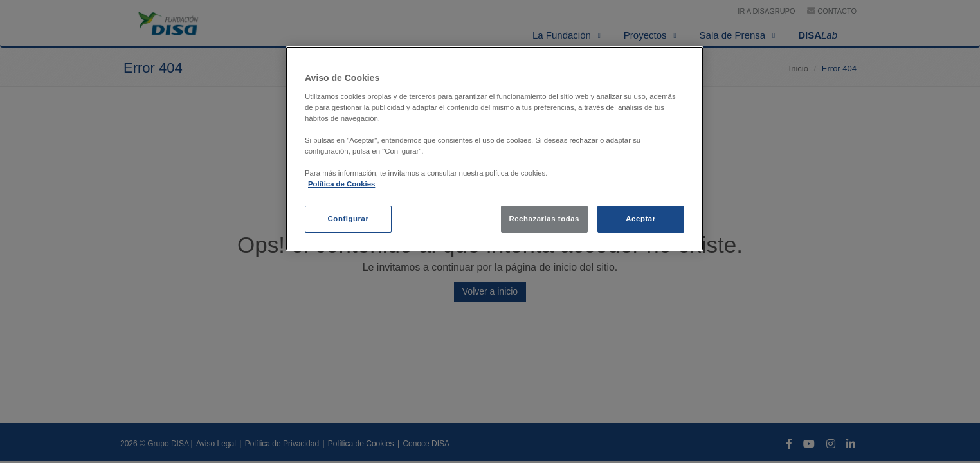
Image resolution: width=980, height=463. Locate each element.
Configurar (349, 219)
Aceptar (640, 219)
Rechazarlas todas (544, 219)
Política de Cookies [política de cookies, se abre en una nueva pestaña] (341, 184)
